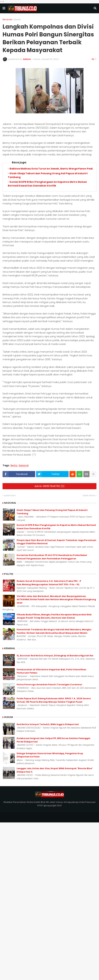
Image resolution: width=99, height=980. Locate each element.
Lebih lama (89, 495)
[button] (4, 8)
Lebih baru (10, 495)
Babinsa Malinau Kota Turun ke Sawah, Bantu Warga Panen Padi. (51, 169)
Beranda (7, 19)
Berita (17, 19)
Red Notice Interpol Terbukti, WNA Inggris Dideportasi (48, 724)
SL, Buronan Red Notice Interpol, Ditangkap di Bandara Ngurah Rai (55, 656)
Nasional (24, 465)
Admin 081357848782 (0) (49, 486)
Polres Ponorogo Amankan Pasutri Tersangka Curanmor (49, 685)
